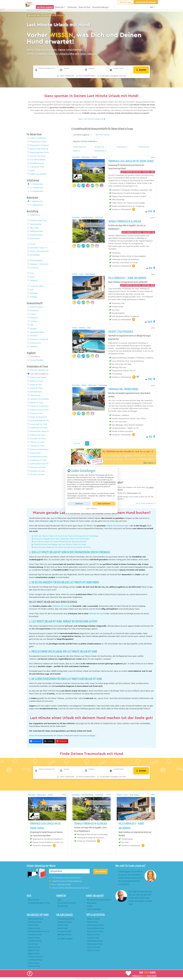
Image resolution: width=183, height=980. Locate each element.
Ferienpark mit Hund (64, 932)
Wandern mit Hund (93, 919)
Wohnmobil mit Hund (64, 935)
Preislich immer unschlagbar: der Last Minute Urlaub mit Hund (60, 544)
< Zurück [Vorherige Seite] (76, 443)
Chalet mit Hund (63, 925)
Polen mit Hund (33, 944)
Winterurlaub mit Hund (95, 944)
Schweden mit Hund (35, 941)
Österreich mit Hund (35, 922)
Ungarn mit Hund (34, 950)
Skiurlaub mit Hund (94, 947)
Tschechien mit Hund (35, 957)
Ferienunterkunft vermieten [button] (146, 2)
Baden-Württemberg (88, 218)
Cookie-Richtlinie (109, 482)
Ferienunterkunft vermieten (67, 903)
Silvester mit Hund (93, 950)
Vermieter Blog (62, 906)
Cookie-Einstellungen (94, 909)
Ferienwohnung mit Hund (66, 919)
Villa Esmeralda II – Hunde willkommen (127, 278)
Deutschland (76, 157)
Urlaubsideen (72, 7)
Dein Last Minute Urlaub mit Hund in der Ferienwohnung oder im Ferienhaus (66, 536)
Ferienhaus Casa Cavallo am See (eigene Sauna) (131, 161)
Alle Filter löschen (103, 135)
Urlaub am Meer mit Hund (96, 928)
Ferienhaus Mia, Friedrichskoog (123, 389)
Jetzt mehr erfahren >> (146, 503)
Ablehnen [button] (79, 504)
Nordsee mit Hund (34, 966)
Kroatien (75, 274)
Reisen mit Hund (84, 7)
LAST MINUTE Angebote (65, 939)
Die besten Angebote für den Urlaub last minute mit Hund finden (62, 539)
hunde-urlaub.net (82, 979)
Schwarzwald (99, 218)
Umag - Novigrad (90, 274)
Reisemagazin (92, 903)
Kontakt (90, 906)
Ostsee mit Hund (34, 963)
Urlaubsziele (59, 7)
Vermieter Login (126, 2)
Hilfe (152, 7)
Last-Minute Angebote (45, 7)
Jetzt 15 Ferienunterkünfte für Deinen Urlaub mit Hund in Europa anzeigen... (63, 736)
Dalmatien (82, 328)
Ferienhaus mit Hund (64, 922)
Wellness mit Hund (93, 935)
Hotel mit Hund (62, 928)
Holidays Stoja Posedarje (121, 332)
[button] (46, 70)
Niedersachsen (86, 157)
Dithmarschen (93, 385)
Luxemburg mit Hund (35, 960)
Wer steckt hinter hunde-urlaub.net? (99, 900)
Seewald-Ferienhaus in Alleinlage (125, 222)
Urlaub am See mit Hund (95, 932)
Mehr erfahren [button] (91, 509)
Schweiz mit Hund (34, 947)
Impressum (96, 979)
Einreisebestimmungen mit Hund (39, 903)
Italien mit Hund (33, 925)
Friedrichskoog (103, 385)
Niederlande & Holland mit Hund (38, 932)
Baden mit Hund (92, 922)
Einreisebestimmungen (100, 7)
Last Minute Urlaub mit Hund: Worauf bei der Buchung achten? (60, 542)
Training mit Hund (93, 938)
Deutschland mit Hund (35, 919)
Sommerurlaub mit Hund (95, 925)
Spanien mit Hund (34, 938)
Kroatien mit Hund (34, 928)
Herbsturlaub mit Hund (95, 941)
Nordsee (84, 385)
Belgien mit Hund (34, 954)
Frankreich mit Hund (35, 935)
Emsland (95, 157)
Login (59, 900)
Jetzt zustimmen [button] (104, 504)
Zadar (89, 328)
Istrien (81, 274)
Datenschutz (104, 979)
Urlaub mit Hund (32, 10)
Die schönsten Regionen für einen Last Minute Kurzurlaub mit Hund (62, 547)
